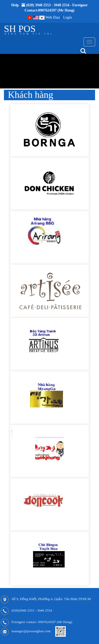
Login (67, 17)
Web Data (53, 17)
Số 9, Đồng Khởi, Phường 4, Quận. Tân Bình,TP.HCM (51, 599)
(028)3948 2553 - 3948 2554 (32, 610)
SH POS (20, 29)
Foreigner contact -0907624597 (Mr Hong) (42, 622)
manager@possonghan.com (31, 631)
